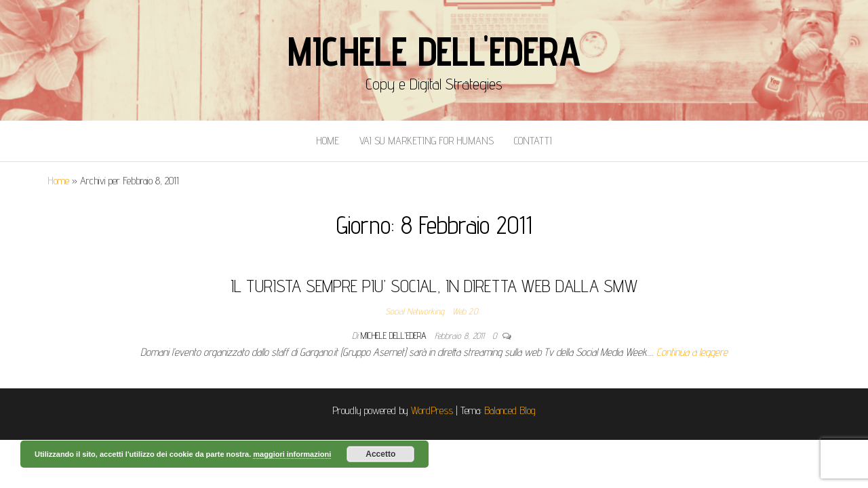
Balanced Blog (510, 410)
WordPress (432, 410)
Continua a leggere (692, 352)
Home (328, 141)
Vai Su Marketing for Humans (427, 141)
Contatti (533, 141)
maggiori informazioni (292, 454)
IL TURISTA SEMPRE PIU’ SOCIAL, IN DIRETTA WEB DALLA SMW (434, 286)
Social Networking (415, 311)
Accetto (380, 454)
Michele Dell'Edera (434, 51)
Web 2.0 (465, 311)
